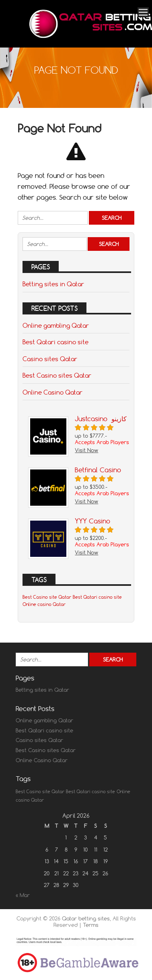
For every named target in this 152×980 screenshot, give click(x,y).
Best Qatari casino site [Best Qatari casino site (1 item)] (97, 597)
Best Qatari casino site (55, 342)
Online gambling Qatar (56, 325)
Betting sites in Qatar (53, 284)
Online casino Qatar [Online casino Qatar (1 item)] (44, 604)
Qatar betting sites (86, 918)
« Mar (23, 895)
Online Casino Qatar (52, 392)
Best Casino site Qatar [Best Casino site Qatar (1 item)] (47, 597)
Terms (91, 925)
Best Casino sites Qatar (57, 375)
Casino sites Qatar (50, 359)
